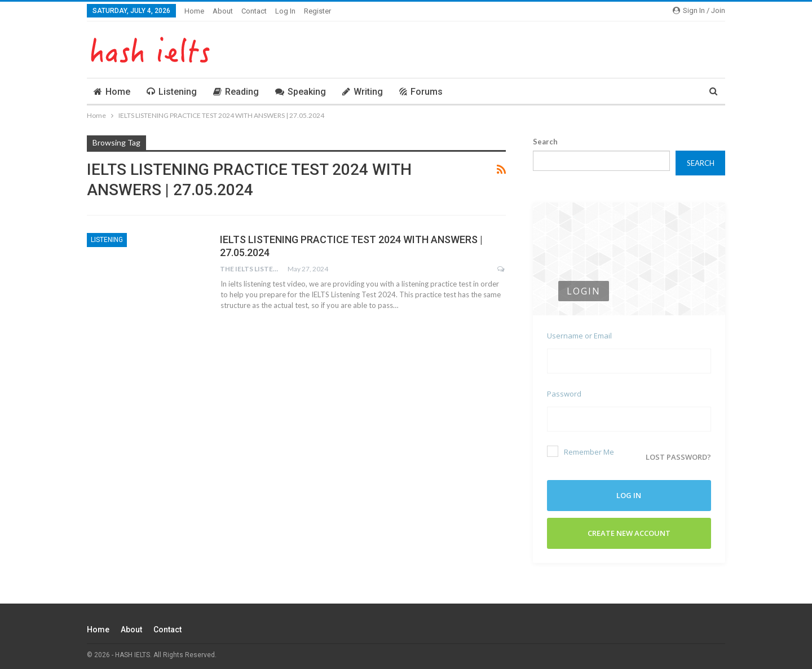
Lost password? (678, 454)
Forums (421, 92)
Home (194, 11)
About (223, 11)
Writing (363, 92)
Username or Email (579, 336)
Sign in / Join (699, 10)
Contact (254, 11)
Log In (285, 11)
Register (317, 11)
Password (564, 394)
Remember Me (581, 451)
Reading (236, 92)
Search (545, 142)
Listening (172, 92)
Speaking (301, 92)
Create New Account (629, 530)
